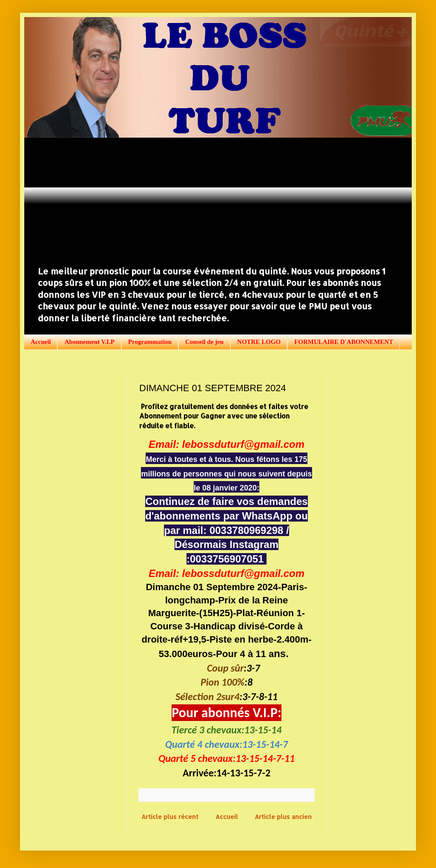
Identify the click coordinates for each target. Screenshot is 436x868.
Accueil (41, 342)
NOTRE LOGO (259, 342)
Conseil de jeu (204, 342)
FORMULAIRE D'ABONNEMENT (344, 342)
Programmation (150, 342)
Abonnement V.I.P (89, 342)
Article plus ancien (283, 817)
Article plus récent (170, 817)
